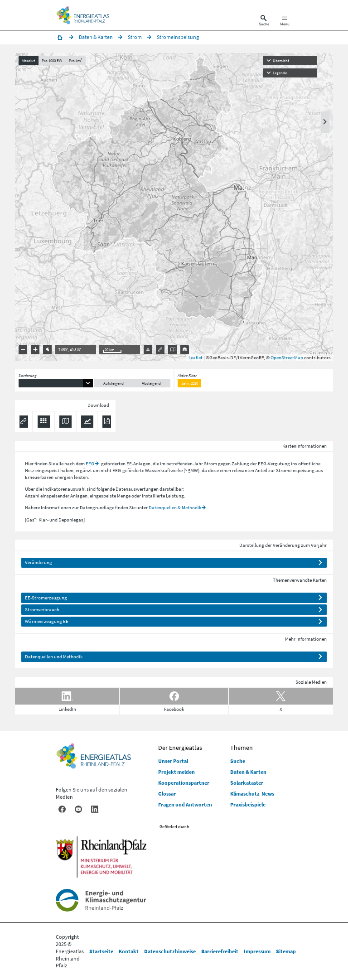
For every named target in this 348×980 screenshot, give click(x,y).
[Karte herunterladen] (65, 422)
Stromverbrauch (42, 609)
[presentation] (174, 207)
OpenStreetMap (287, 357)
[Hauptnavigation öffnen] (285, 22)
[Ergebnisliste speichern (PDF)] (107, 422)
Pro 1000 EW (52, 60)
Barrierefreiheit (220, 951)
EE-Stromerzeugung (46, 598)
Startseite (101, 951)
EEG (90, 463)
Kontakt (129, 951)
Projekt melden (176, 772)
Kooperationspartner (184, 783)
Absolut (28, 60)
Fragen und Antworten (185, 804)
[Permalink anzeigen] (24, 422)
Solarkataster (247, 783)
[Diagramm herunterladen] (87, 422)
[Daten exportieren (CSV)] (44, 422)
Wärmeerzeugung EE (47, 621)
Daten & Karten (248, 772)
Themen (242, 748)
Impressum (257, 951)
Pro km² (75, 60)
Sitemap (286, 951)
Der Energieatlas (180, 748)
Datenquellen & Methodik (175, 507)
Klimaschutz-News (252, 794)
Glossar (167, 794)
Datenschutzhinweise (170, 951)
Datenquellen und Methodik (54, 657)
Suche (238, 761)
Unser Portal (173, 761)
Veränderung (39, 562)
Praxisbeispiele (248, 804)
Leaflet (196, 357)
